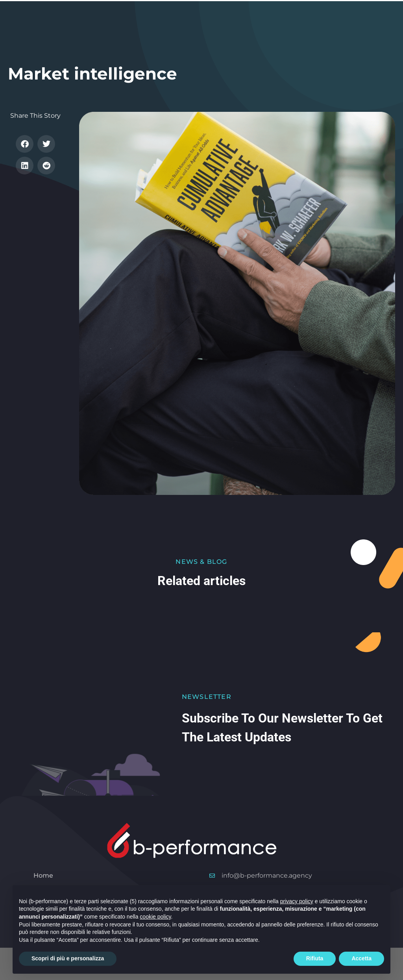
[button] (25, 144)
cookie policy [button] (155, 917)
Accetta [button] (361, 958)
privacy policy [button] (297, 901)
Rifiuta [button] (315, 958)
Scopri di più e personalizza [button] (68, 958)
